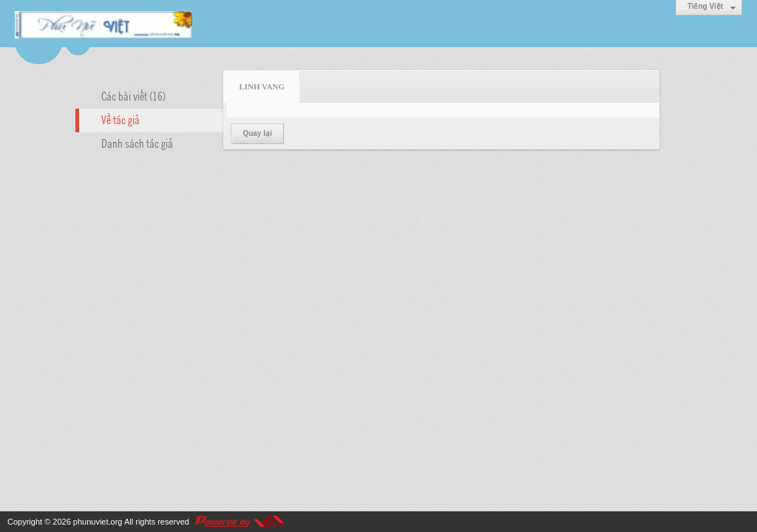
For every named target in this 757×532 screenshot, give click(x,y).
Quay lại (257, 133)
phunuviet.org (98, 522)
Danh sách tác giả (137, 143)
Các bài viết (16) (133, 95)
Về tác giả (120, 119)
